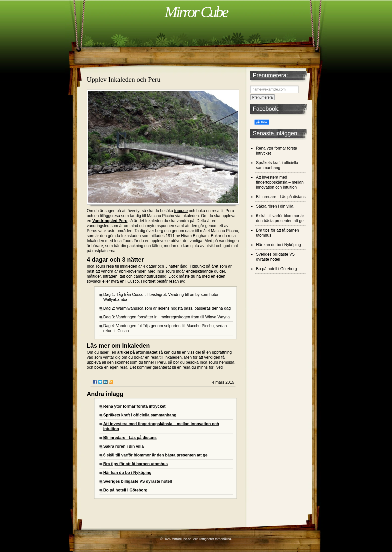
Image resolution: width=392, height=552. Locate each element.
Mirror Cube (196, 12)
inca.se (181, 211)
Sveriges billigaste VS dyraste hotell (138, 481)
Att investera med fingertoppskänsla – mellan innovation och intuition (280, 182)
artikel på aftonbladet (137, 352)
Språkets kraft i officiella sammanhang (140, 415)
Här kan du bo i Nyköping (127, 473)
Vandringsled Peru (110, 221)
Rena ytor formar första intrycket (134, 406)
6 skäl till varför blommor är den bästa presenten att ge (155, 455)
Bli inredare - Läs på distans (130, 438)
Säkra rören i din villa (123, 446)
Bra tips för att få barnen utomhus (135, 464)
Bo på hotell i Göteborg (125, 490)
